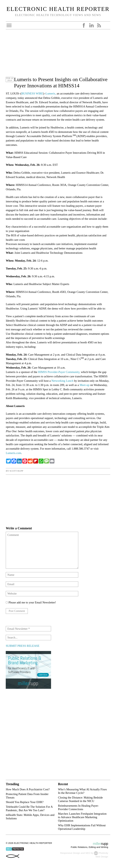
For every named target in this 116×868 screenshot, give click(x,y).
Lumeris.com (13, 453)
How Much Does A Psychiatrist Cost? (28, 790)
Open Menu (9, 25)
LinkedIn (91, 25)
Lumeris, (51, 93)
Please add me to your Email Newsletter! (31, 602)
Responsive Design (70, 853)
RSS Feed (99, 25)
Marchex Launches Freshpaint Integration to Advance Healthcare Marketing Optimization (82, 817)
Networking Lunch (62, 381)
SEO (88, 853)
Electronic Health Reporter (58, 9)
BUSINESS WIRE (32, 93)
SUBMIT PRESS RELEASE (23, 646)
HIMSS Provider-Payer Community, (59, 372)
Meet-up (85, 385)
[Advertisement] (58, 55)
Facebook (84, 25)
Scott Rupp (16, 471)
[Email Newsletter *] (28, 629)
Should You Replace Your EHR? (25, 802)
